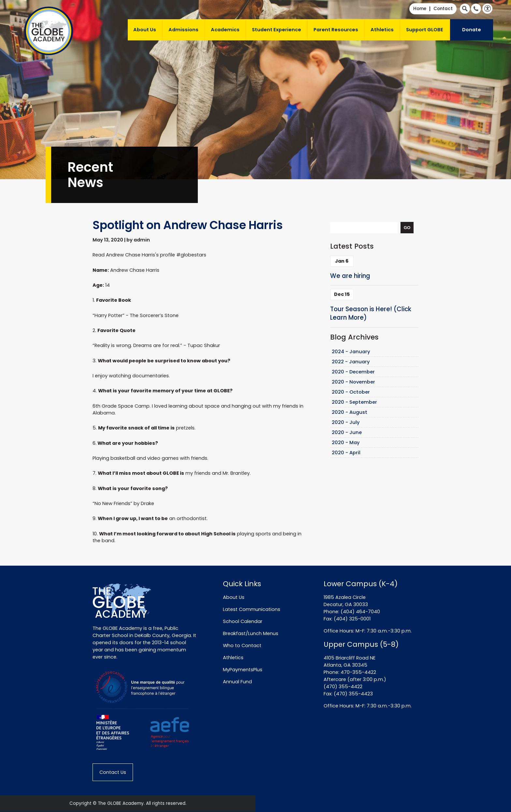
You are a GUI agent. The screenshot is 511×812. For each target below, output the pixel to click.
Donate (472, 30)
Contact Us (113, 772)
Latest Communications (252, 609)
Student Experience (277, 30)
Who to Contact (242, 645)
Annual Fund (237, 682)
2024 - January (351, 352)
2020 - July (346, 422)
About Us (145, 30)
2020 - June (347, 432)
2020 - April (346, 453)
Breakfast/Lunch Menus (251, 633)
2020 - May (346, 442)
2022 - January (351, 362)
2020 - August (350, 412)
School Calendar (243, 621)
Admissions (183, 30)
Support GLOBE (425, 30)
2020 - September (354, 402)
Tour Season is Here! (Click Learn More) (371, 313)
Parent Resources (336, 30)
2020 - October (351, 392)
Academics (225, 30)
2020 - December (353, 372)
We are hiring (350, 276)
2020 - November (353, 382)
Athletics (382, 30)
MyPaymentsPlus (243, 670)
